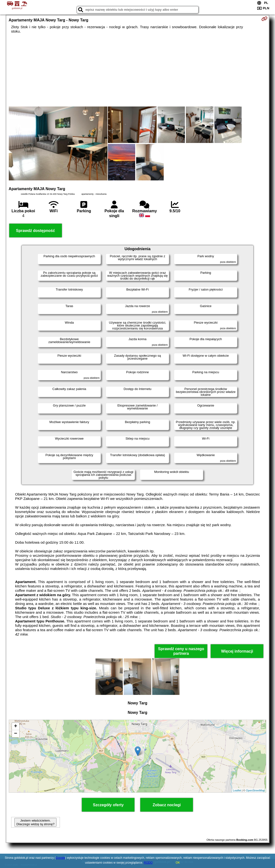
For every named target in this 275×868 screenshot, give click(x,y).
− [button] (15, 734)
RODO (148, 863)
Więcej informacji (237, 651)
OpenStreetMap (256, 790)
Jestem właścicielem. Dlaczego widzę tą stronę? (35, 822)
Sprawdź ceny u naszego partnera (181, 651)
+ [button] (15, 726)
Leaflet (237, 790)
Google (60, 858)
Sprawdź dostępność (36, 231)
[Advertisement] (138, 70)
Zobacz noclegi (167, 805)
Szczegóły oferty (108, 805)
